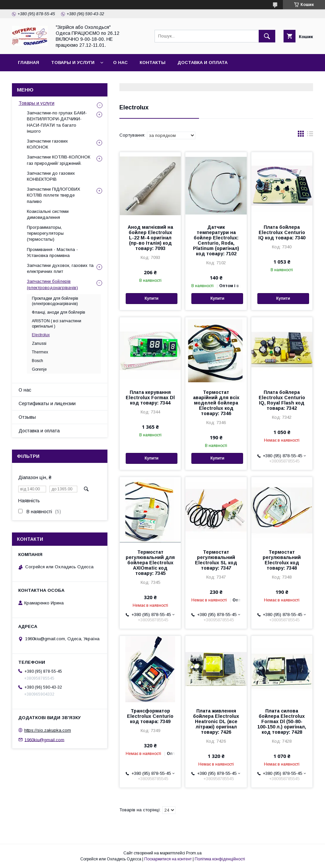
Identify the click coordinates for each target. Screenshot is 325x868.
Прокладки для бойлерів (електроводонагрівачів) (55, 301)
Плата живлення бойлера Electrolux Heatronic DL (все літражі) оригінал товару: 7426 (216, 721)
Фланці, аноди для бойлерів (59, 312)
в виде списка (310, 135)
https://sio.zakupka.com (48, 730)
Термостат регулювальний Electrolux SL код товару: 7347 (216, 560)
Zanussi (39, 343)
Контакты (153, 62)
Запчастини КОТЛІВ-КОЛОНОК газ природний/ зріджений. (59, 160)
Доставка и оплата (202, 62)
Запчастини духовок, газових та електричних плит (60, 268)
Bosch (37, 361)
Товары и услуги (73, 62)
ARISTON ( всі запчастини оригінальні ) (57, 324)
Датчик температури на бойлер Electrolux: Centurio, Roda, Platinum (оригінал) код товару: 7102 (216, 240)
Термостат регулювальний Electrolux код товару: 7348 (282, 560)
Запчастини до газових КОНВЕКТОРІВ (51, 176)
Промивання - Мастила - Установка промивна (52, 252)
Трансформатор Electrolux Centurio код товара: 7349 (150, 716)
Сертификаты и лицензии (47, 403)
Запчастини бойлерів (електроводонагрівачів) (52, 284)
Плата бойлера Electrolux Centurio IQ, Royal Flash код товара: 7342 (282, 400)
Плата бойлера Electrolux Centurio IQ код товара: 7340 (282, 232)
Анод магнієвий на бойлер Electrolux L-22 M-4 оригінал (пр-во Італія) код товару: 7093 (150, 238)
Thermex (40, 352)
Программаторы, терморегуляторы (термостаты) (45, 233)
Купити (152, 298)
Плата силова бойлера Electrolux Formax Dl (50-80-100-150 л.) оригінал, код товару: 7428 (282, 721)
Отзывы (27, 417)
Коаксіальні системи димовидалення (48, 214)
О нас (120, 62)
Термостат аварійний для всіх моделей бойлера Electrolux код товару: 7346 (216, 403)
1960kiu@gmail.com (44, 740)
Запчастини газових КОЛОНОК (47, 144)
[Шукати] (267, 36)
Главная (29, 62)
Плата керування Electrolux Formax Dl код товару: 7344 (150, 398)
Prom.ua (194, 853)
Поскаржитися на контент (168, 859)
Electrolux (41, 335)
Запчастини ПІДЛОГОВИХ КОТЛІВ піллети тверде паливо (54, 195)
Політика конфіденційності (220, 859)
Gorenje (39, 369)
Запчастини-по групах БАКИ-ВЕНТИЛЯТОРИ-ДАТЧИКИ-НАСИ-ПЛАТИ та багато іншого (57, 122)
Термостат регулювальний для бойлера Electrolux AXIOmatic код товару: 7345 (150, 563)
